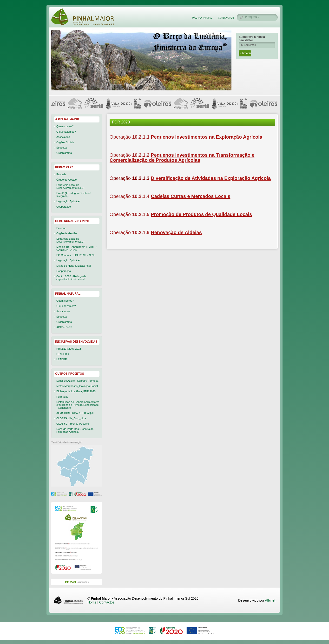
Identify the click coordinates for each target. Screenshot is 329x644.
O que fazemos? (66, 132)
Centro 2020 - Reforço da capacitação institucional (71, 278)
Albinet (270, 600)
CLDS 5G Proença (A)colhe (73, 424)
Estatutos (62, 148)
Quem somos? (65, 126)
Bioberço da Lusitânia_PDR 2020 (76, 391)
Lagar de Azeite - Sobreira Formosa (77, 381)
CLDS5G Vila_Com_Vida (71, 418)
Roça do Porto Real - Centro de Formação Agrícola (75, 430)
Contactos (226, 18)
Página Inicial (202, 18)
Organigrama (64, 153)
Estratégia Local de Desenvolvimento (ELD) (70, 186)
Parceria (61, 174)
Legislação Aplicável (68, 201)
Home (92, 602)
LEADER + (63, 354)
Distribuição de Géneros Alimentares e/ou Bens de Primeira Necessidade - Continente (78, 405)
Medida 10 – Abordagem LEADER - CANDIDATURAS (77, 248)
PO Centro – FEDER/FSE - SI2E (76, 255)
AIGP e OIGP (64, 327)
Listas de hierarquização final (73, 266)
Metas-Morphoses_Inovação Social (77, 386)
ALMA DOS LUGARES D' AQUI (75, 413)
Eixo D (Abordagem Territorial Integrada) (74, 195)
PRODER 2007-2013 (69, 349)
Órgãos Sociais (65, 142)
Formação (62, 397)
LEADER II (63, 359)
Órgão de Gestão (66, 180)
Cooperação (64, 207)
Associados (63, 137)
